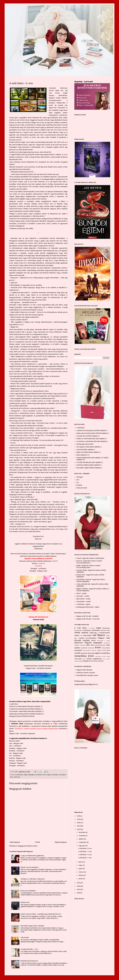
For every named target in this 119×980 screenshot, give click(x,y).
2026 (79, 816)
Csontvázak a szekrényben (91, 630)
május (81, 865)
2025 (79, 819)
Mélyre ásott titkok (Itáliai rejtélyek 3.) (88, 452)
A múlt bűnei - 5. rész (85, 858)
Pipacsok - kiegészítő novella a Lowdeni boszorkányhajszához (89, 562)
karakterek (84, 648)
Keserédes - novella (83, 596)
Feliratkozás (38, 549)
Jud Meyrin (39, 775)
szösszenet (78, 659)
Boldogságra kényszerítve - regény (88, 607)
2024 (79, 823)
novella (77, 653)
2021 (79, 883)
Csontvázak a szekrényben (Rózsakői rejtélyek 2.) (26, 711)
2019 (79, 890)
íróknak (95, 661)
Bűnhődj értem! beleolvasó (29, 961)
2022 (79, 829)
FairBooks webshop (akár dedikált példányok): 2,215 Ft (38, 561)
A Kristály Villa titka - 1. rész (29, 949)
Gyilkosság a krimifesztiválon (100, 633)
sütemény (17, 777)
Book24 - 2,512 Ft (38, 564)
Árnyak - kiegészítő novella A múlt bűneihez (90, 558)
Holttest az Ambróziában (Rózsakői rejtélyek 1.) (26, 706)
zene (104, 659)
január (81, 879)
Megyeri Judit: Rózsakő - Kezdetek (87, 616)
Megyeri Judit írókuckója (84, 670)
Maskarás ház (25, 902)
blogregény (32, 775)
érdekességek (78, 661)
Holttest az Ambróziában (83, 636)
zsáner (108, 659)
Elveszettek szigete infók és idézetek (32, 926)
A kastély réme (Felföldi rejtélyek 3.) (88, 436)
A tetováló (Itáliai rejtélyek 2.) (86, 450)
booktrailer (107, 643)
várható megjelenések (94, 659)
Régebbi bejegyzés (61, 842)
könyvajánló (78, 650)
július (81, 862)
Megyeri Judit (104, 638)
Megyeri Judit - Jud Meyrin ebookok (38, 668)
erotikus (77, 645)
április (81, 869)
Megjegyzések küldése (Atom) (28, 846)
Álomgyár (80, 477)
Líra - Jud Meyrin (15, 756)
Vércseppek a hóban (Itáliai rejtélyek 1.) (89, 447)
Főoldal (38, 842)
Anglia (26, 775)
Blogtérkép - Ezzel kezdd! (84, 82)
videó (84, 659)
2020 (79, 886)
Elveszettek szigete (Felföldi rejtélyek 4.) (89, 468)
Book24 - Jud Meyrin (16, 761)
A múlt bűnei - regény (83, 604)
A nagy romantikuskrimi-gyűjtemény (32, 856)
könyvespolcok (87, 651)
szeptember (83, 842)
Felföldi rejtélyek (81, 633)
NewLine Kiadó (14, 741)
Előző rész (38, 539)
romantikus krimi (84, 656)
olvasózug (91, 653)
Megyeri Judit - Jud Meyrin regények (22, 734)
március (81, 872)
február (81, 875)
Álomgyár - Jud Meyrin (38, 569)
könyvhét (94, 651)
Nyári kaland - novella (83, 599)
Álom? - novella (81, 594)
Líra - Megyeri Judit (16, 753)
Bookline (79, 485)
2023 (79, 826)
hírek (92, 645)
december (82, 832)
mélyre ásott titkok (104, 650)
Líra (78, 483)
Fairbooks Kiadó (105, 630)
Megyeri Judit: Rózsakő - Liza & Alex (88, 619)
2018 (79, 893)
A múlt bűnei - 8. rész (85, 849)
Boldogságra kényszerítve (85, 444)
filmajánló (83, 645)
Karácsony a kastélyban (28, 891)
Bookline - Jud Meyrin (17, 751)
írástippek (85, 661)
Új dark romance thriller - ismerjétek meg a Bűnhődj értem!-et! (41, 914)
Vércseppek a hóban (103, 641)
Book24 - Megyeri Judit (17, 758)
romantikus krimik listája (102, 656)
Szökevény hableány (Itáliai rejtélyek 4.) (89, 465)
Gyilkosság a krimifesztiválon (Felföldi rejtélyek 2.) (27, 714)
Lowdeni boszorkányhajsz (88, 638)
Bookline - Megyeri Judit (18, 748)
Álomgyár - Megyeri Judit (38, 571)
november (82, 836)
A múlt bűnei (14, 704)
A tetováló (91, 628)
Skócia (93, 641)
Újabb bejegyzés (15, 842)
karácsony (91, 648)
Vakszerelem (25, 938)
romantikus (55, 775)
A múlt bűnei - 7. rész (85, 852)
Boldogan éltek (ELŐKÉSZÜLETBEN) (22, 716)
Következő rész (38, 536)
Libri (78, 480)
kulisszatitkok (106, 648)
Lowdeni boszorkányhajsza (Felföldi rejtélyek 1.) (26, 709)
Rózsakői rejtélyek (82, 640)
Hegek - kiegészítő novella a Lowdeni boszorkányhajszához (88, 567)
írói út (91, 661)
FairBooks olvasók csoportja (86, 673)
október (81, 839)
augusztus (82, 846)
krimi (45, 775)
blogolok (88, 643)
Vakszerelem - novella (84, 602)
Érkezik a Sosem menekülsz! (30, 867)
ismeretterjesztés (100, 645)
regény (49, 775)
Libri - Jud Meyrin (15, 746)
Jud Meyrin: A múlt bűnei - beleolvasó (33, 879)
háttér (88, 645)
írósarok (101, 661)
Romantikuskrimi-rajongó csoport (87, 675)
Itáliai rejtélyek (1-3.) (83, 455)
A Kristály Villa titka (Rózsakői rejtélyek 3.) (90, 462)
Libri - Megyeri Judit (16, 743)
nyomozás (84, 653)
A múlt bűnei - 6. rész (85, 855)
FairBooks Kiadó (38, 620)
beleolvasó (79, 643)
